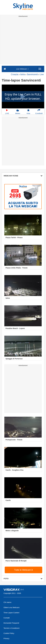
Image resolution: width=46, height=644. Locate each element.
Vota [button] (28, 112)
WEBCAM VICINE (23, 176)
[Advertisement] (23, 41)
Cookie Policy (9, 633)
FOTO (23, 579)
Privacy (6, 638)
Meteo (18, 112)
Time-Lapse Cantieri (11, 613)
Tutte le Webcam (24, 570)
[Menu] (40, 69)
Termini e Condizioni (11, 628)
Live (42, 74)
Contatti (7, 618)
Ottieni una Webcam (12, 607)
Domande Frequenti (11, 623)
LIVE (7, 112)
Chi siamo (7, 602)
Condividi (39, 112)
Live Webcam (22, 69)
